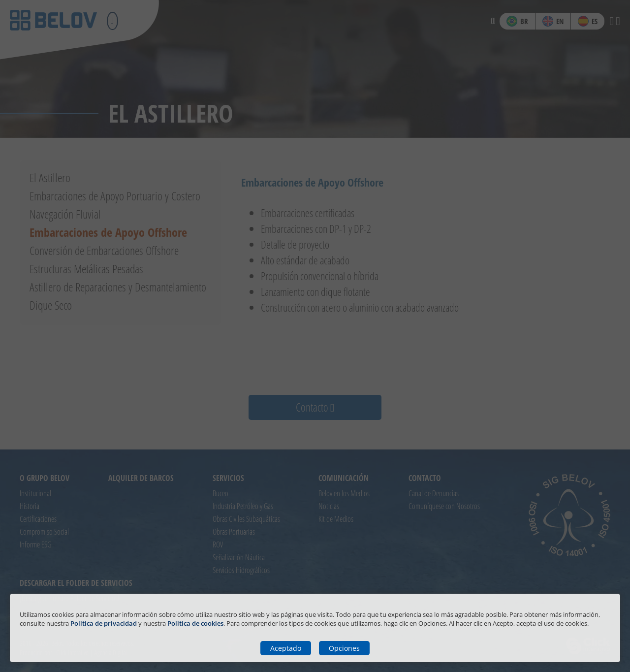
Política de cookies (195, 623)
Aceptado (286, 648)
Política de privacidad (104, 623)
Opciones (344, 648)
